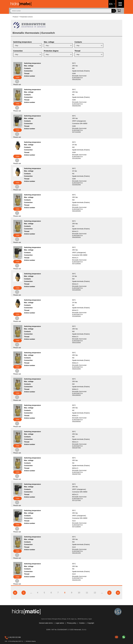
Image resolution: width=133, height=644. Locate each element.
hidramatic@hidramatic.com (117, 637)
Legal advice (60, 623)
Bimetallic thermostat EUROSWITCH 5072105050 (79, 262)
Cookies (82, 623)
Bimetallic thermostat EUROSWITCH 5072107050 (79, 499)
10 (79, 592)
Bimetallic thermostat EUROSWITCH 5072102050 (79, 130)
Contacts (78, 42)
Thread (77, 51)
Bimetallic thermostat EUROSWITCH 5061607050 (79, 446)
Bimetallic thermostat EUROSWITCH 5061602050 (79, 78)
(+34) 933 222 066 (8, 637)
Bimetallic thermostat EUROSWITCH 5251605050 (79, 288)
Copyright (91, 623)
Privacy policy (72, 623)
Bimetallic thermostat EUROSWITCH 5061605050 (79, 209)
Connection (18, 51)
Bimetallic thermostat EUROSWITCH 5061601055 (79, 551)
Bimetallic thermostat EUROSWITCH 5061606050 (79, 393)
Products (15, 17)
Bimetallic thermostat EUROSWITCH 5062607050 (79, 472)
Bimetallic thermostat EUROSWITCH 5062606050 (79, 420)
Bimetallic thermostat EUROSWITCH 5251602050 (79, 157)
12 (95, 592)
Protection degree (51, 51)
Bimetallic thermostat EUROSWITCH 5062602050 (79, 104)
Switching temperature (22, 42)
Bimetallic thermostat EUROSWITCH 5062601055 (79, 578)
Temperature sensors (26, 17)
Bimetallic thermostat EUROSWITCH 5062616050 (79, 367)
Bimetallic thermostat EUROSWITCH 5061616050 (79, 341)
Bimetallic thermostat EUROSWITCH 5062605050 (79, 235)
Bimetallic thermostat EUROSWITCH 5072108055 (79, 525)
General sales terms (46, 623)
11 (87, 592)
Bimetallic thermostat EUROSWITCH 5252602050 (79, 183)
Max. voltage (49, 42)
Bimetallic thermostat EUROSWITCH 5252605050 (79, 314)
